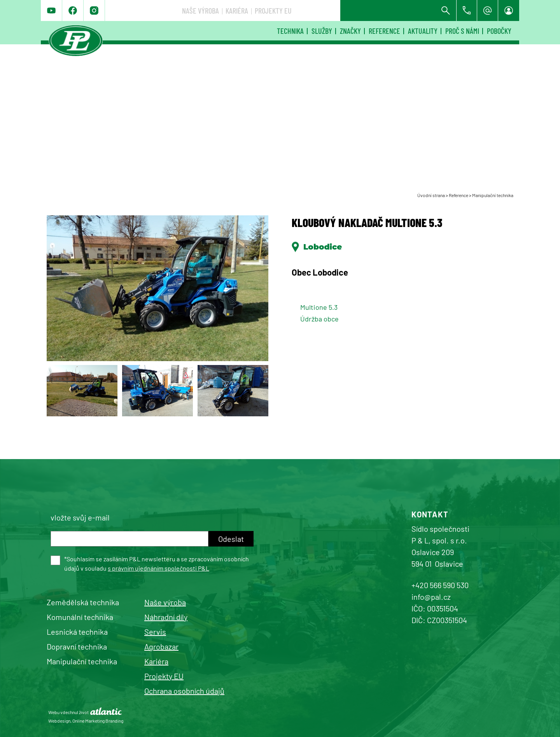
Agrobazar (161, 646)
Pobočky (499, 31)
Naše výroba (316, 10)
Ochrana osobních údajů (184, 691)
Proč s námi (462, 31)
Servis (155, 632)
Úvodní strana (431, 195)
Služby (322, 31)
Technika (290, 31)
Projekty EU (389, 10)
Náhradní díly (166, 617)
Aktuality (423, 31)
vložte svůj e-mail (80, 517)
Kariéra (353, 10)
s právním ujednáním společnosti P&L (158, 568)
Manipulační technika (493, 195)
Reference (384, 31)
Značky (350, 31)
